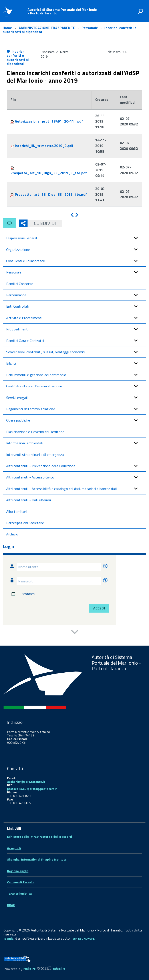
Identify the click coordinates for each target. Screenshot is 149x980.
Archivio (12, 534)
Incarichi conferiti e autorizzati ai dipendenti (18, 58)
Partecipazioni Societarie (25, 523)
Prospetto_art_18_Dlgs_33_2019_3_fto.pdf (49, 173)
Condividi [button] (42, 223)
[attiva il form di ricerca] (140, 11)
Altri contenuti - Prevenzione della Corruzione (76, 466)
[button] (136, 238)
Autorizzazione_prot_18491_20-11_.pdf (49, 121)
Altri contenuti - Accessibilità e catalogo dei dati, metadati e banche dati (76, 489)
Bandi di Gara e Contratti (76, 341)
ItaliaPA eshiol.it (44, 969)
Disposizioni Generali (76, 238)
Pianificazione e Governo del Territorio (35, 432)
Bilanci (76, 363)
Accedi (99, 608)
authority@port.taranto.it (26, 782)
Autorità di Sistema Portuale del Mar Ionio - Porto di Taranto (62, 11)
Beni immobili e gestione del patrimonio (76, 375)
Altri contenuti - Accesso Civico (76, 477)
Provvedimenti (76, 329)
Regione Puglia (18, 871)
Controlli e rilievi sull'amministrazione (76, 386)
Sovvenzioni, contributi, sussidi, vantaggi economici (76, 352)
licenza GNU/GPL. (83, 938)
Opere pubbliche (76, 420)
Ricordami (23, 594)
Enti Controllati (76, 306)
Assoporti (14, 848)
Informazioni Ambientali (76, 443)
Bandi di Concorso (20, 284)
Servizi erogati (76, 398)
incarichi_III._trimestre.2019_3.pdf (44, 146)
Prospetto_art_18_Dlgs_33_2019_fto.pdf (51, 194)
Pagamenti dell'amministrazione (76, 409)
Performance (76, 295)
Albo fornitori (16, 511)
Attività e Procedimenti (76, 318)
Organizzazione (76, 250)
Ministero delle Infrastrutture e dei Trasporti (40, 837)
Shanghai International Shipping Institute (37, 859)
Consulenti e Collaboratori (76, 261)
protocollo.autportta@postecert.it (32, 789)
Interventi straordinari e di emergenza (35, 455)
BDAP (11, 905)
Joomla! (9, 938)
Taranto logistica (19, 893)
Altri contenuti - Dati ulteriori (29, 500)
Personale (76, 272)
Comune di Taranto (21, 882)
